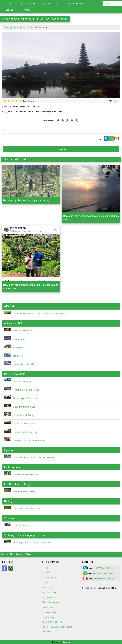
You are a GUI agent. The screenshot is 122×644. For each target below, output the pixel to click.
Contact (28, 10)
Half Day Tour (48, 617)
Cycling (45, 582)
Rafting (45, 568)
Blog (12, 554)
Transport (46, 3)
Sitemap (5, 554)
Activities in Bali (49, 612)
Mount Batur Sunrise (51, 592)
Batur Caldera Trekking (52, 597)
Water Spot (47, 587)
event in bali (47, 607)
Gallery (28, 554)
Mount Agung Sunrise (51, 602)
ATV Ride (46, 572)
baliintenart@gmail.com (104, 579)
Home (9, 3)
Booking (9, 10)
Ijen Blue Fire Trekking (52, 622)
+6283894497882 (102, 568)
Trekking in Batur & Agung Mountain (71, 3)
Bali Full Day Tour (28, 3)
